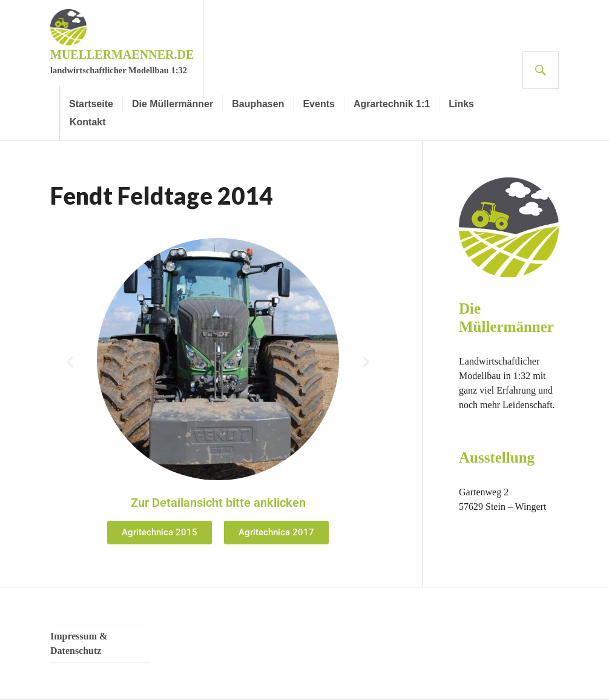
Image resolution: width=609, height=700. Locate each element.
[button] (70, 361)
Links (461, 104)
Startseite (91, 104)
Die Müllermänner (173, 104)
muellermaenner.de (122, 54)
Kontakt (88, 122)
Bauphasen (258, 104)
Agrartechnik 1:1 (392, 104)
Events (318, 104)
